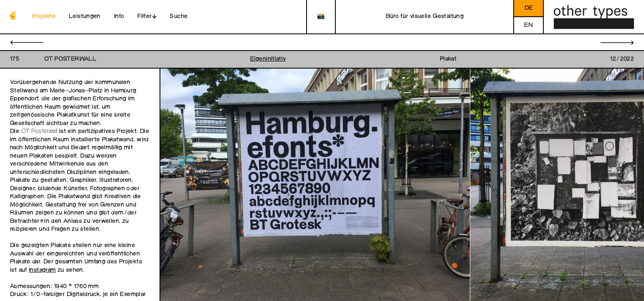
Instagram (42, 270)
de (529, 8)
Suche (179, 17)
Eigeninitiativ (268, 59)
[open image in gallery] (315, 185)
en (529, 25)
